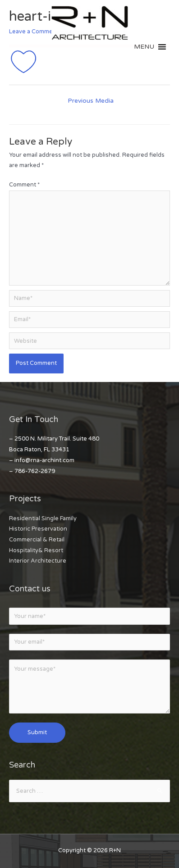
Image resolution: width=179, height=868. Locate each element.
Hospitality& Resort (36, 550)
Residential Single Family (43, 518)
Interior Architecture (38, 561)
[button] (144, 47)
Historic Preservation (38, 529)
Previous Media (91, 101)
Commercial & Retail (37, 540)
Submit (37, 732)
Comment (24, 185)
